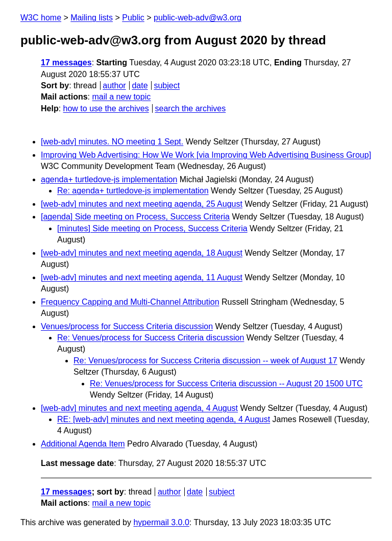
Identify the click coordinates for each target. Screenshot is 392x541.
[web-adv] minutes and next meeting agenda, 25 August (142, 204)
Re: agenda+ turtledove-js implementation (133, 191)
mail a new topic (121, 97)
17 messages (66, 63)
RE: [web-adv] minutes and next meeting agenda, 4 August (164, 419)
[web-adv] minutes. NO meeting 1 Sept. (112, 142)
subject (167, 85)
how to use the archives (106, 108)
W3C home (41, 18)
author (114, 85)
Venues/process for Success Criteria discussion (127, 326)
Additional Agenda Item (83, 444)
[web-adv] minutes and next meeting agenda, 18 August (142, 253)
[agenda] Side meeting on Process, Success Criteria (135, 217)
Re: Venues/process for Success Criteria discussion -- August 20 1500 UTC (226, 384)
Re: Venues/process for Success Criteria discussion (151, 338)
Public (133, 18)
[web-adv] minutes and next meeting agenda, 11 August (142, 277)
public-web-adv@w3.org (198, 18)
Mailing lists (92, 18)
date (140, 85)
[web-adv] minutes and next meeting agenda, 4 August (139, 408)
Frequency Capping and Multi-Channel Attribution (130, 302)
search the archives (191, 108)
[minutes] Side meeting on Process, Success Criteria (152, 228)
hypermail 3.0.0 (161, 522)
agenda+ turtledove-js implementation (109, 179)
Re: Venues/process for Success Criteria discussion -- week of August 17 (205, 361)
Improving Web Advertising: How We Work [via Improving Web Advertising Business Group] (206, 155)
